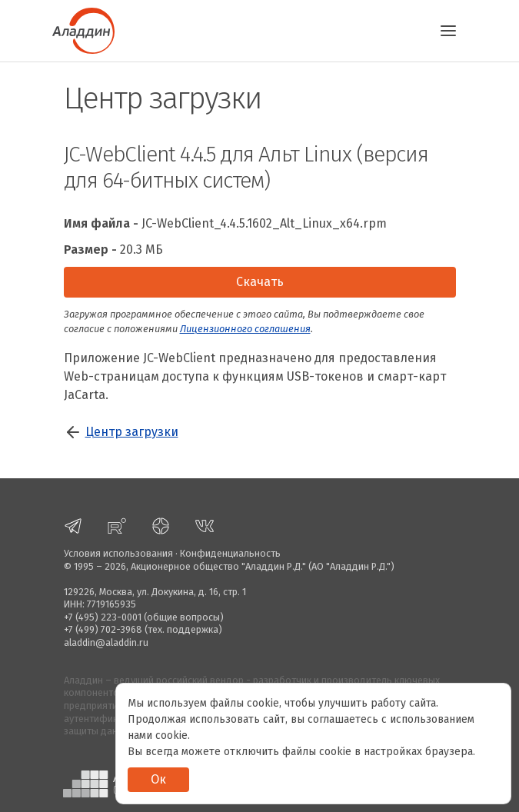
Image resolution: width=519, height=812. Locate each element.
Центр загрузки (132, 432)
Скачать (260, 282)
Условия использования (118, 553)
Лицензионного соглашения (245, 329)
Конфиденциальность (230, 553)
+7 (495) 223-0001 (103, 617)
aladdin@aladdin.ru (106, 642)
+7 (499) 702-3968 (103, 629)
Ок (158, 779)
